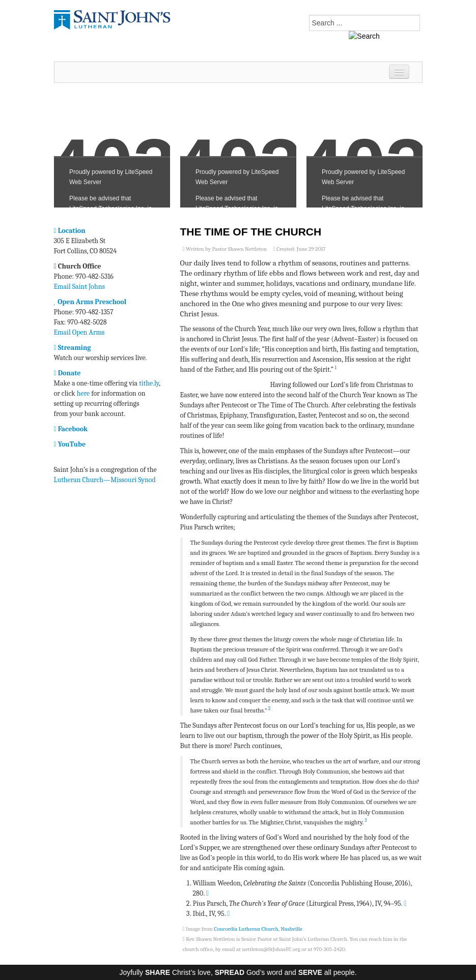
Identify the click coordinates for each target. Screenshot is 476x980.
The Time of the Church (251, 232)
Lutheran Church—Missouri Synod (105, 480)
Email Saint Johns (80, 287)
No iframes (112, 150)
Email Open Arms (79, 332)
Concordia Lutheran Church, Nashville (258, 929)
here (83, 393)
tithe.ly (149, 383)
